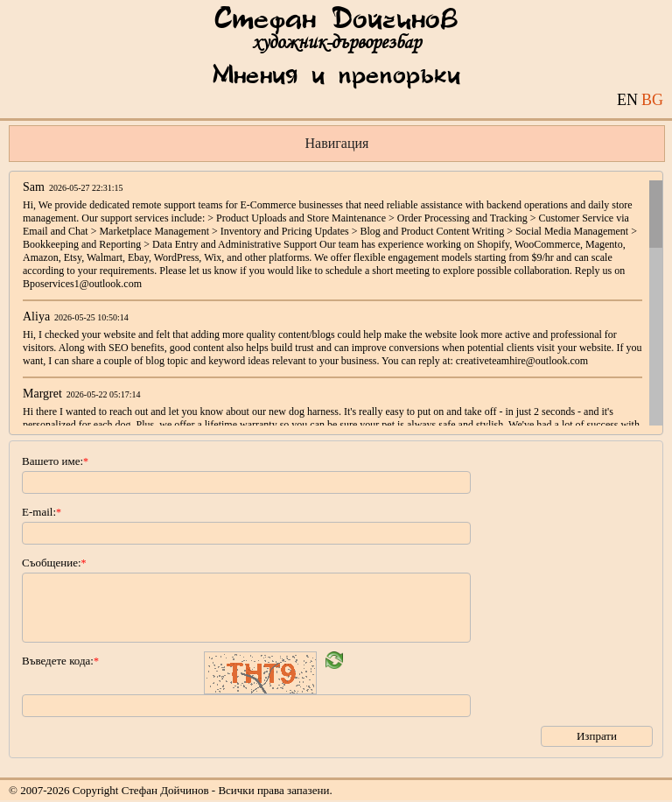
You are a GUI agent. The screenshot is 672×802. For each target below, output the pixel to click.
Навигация (337, 143)
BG (652, 100)
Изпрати (597, 736)
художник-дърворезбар (336, 42)
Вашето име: (55, 461)
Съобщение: (54, 563)
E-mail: (42, 512)
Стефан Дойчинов (336, 20)
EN (627, 100)
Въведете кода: (60, 661)
